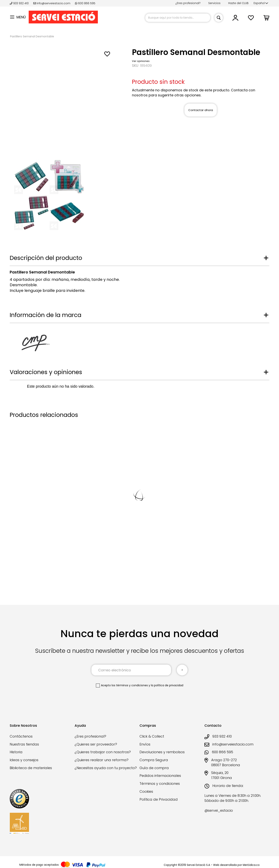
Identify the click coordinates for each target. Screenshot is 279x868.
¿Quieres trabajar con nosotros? (103, 752)
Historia (16, 752)
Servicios (214, 3)
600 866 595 (85, 3)
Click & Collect (152, 736)
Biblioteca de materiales (31, 768)
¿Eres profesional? (188, 3)
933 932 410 (20, 3)
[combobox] (178, 18)
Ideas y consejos (24, 760)
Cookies (146, 791)
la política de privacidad (167, 685)
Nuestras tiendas (24, 744)
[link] (235, 19)
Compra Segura (154, 760)
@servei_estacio (219, 810)
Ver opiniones (141, 61)
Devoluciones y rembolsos (162, 752)
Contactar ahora (201, 110)
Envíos (145, 744)
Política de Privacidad (159, 799)
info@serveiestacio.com (52, 3)
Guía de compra (154, 768)
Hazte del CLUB (238, 3)
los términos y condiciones (130, 685)
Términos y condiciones (160, 784)
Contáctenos (21, 736)
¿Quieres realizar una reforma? (102, 760)
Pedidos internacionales (160, 776)
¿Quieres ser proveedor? (96, 744)
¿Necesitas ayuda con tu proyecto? (106, 768)
